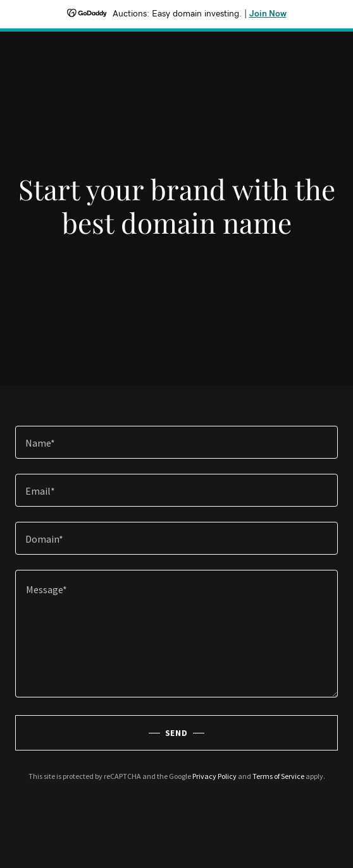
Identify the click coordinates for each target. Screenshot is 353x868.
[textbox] (176, 442)
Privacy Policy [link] (214, 776)
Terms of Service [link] (278, 776)
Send (177, 733)
